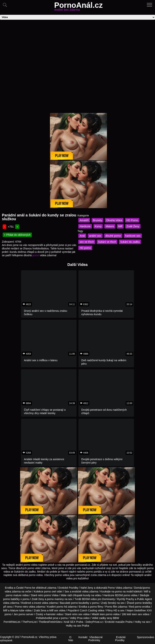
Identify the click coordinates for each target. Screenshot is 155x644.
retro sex (77, 614)
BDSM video (89, 599)
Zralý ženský (109, 603)
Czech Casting (88, 610)
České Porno (24, 588)
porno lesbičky (143, 603)
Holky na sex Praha (77, 626)
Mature (110, 226)
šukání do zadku (130, 242)
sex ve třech (87, 242)
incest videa (41, 603)
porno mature (14, 595)
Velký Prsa (76, 618)
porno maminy (55, 599)
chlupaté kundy (81, 595)
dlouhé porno (113, 236)
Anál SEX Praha (74, 622)
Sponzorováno (146, 637)
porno (36, 255)
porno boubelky (80, 603)
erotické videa (80, 592)
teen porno (106, 614)
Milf (120, 226)
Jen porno (19, 614)
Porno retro (21, 607)
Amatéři (84, 220)
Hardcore (85, 226)
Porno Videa (115, 588)
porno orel (50, 592)
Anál (82, 236)
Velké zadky (99, 618)
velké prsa (52, 618)
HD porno (85, 248)
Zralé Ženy (133, 226)
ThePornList (29, 622)
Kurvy (98, 226)
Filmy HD (112, 610)
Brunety (97, 220)
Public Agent (144, 599)
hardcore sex (133, 236)
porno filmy (96, 607)
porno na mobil (124, 592)
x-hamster (50, 614)
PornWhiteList (12, 622)
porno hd (62, 607)
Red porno (135, 607)
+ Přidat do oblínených (17, 235)
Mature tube (17, 610)
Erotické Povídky (68, 588)
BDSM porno (123, 595)
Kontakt (83, 637)
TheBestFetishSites (50, 622)
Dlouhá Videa (114, 220)
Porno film (111, 607)
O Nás (71, 639)
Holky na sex (142, 622)
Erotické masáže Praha (119, 622)
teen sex (137, 614)
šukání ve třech (107, 242)
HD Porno (132, 220)
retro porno (44, 595)
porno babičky (11, 599)
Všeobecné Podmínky (95, 639)
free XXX (146, 610)
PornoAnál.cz (78, 7)
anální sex (95, 236)
